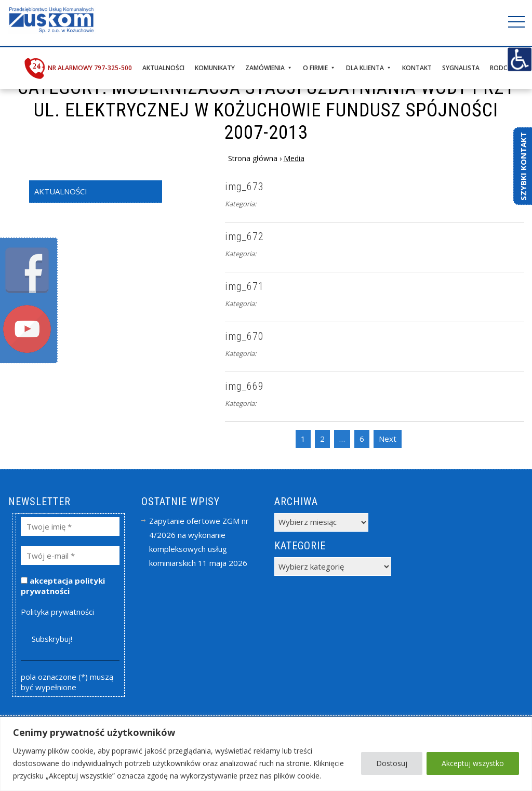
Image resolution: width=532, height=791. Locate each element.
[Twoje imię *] (70, 526)
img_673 (244, 187)
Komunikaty (215, 68)
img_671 (244, 286)
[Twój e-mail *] (70, 556)
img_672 (244, 236)
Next (388, 439)
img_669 (244, 386)
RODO (499, 68)
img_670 (244, 336)
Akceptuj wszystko (473, 763)
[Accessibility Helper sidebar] (520, 59)
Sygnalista (461, 68)
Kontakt (417, 68)
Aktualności (163, 68)
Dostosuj (392, 763)
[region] (266, 754)
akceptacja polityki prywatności (63, 586)
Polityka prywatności (57, 612)
